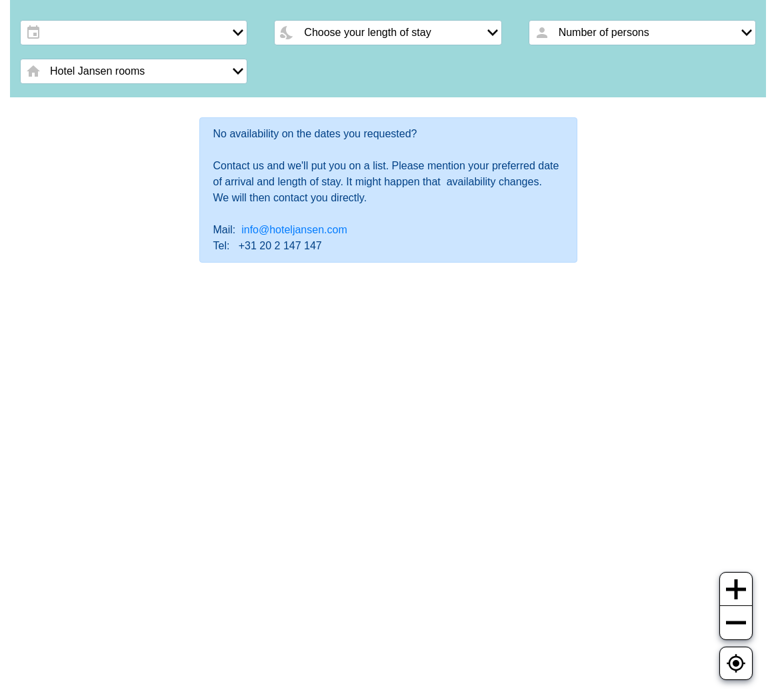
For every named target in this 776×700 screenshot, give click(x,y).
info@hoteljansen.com (294, 230)
